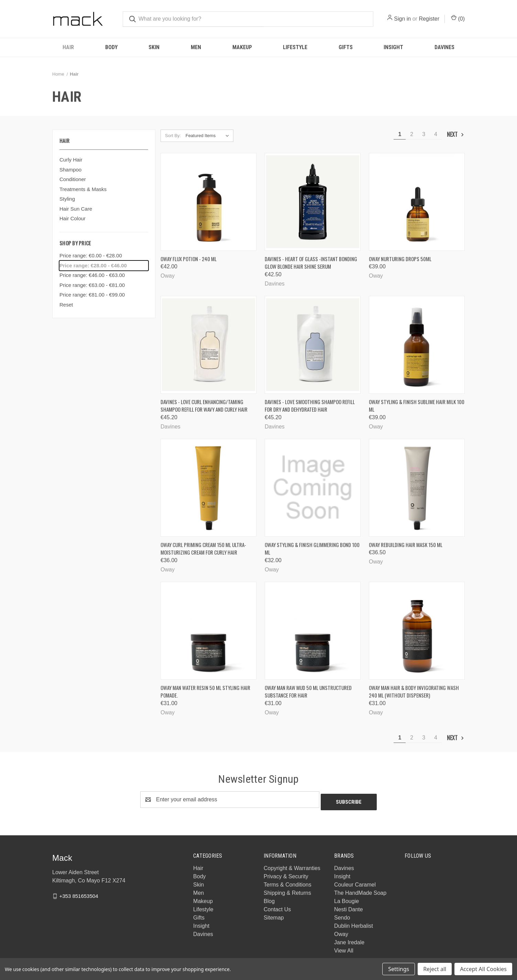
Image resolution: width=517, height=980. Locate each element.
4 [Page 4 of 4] (436, 134)
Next (456, 134)
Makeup (242, 47)
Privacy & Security (286, 874)
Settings (399, 969)
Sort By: (173, 136)
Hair (68, 47)
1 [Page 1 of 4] (400, 134)
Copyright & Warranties (292, 866)
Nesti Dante (349, 907)
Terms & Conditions (288, 882)
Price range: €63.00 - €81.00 (92, 285)
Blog (269, 899)
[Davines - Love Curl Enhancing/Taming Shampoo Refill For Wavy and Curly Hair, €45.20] (208, 345)
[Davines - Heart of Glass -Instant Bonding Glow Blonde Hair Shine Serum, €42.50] (313, 202)
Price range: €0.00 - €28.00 (91, 255)
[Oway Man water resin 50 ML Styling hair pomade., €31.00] (208, 631)
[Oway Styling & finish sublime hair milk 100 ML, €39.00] (417, 345)
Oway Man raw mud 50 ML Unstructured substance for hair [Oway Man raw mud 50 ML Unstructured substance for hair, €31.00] (308, 692)
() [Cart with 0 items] (458, 18)
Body (111, 47)
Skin (154, 47)
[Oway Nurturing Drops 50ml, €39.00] (417, 202)
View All (344, 948)
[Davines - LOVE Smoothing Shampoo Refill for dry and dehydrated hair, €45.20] (313, 345)
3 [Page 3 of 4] (424, 134)
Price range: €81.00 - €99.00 (92, 295)
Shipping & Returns (287, 890)
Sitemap (274, 915)
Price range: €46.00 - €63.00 (92, 275)
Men (196, 47)
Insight (393, 47)
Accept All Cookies (483, 969)
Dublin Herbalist (354, 923)
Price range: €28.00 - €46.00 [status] (93, 265)
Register (429, 19)
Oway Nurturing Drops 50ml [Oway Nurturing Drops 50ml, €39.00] (400, 259)
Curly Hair (71, 160)
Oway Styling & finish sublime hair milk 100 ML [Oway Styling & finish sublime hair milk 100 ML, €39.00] (417, 406)
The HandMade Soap (360, 890)
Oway (341, 932)
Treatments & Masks (83, 189)
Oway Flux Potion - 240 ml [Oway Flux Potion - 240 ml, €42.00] (189, 259)
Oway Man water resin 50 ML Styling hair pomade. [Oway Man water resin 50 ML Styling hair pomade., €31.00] (205, 692)
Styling (67, 199)
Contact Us (277, 907)
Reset (66, 305)
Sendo (342, 915)
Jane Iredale (349, 940)
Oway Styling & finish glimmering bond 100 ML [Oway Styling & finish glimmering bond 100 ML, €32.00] (312, 549)
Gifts (346, 47)
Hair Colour (73, 218)
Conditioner (73, 179)
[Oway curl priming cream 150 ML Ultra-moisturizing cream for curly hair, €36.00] (208, 488)
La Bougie (346, 899)
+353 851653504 (79, 893)
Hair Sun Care (76, 209)
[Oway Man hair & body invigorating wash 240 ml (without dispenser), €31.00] (417, 631)
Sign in (402, 19)
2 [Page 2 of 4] (412, 134)
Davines (444, 47)
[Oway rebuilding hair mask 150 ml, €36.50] (417, 488)
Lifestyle (295, 47)
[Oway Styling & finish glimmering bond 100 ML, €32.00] (313, 488)
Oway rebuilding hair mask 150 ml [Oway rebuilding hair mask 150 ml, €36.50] (406, 545)
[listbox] (209, 136)
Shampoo (70, 170)
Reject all (435, 969)
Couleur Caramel (355, 882)
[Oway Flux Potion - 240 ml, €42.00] (208, 202)
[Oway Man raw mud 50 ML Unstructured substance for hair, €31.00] (313, 631)
